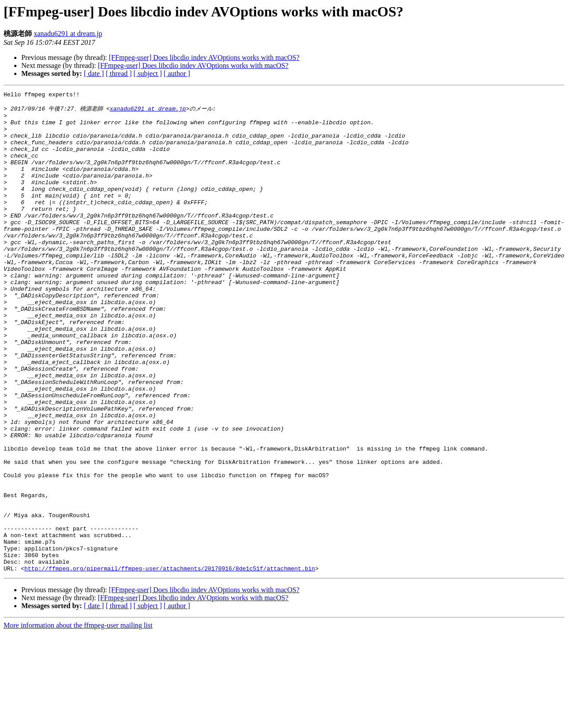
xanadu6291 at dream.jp (68, 34)
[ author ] (177, 73)
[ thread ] (119, 73)
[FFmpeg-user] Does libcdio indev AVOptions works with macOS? (204, 57)
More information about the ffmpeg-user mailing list (78, 720)
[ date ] (94, 73)
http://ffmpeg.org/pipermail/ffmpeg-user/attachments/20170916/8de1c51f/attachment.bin (170, 663)
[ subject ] (148, 73)
